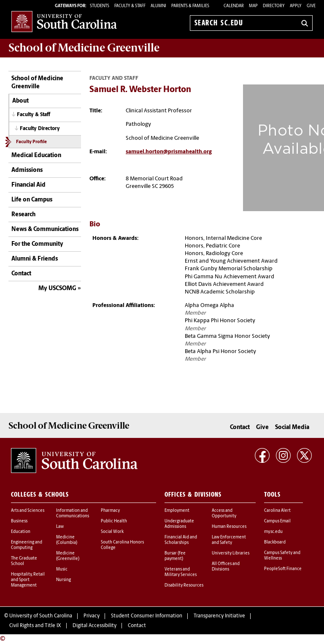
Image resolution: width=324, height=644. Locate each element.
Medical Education (36, 156)
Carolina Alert (277, 511)
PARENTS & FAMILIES (190, 6)
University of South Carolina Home (64, 21)
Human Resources (229, 527)
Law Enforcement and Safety (229, 540)
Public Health (114, 521)
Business (19, 521)
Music (62, 569)
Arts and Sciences (28, 511)
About (20, 101)
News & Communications (45, 230)
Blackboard (275, 542)
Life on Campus (32, 200)
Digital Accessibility (94, 626)
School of (84, 48)
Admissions (27, 170)
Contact (21, 274)
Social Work (112, 532)
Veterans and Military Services (181, 572)
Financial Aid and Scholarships (181, 540)
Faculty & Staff (34, 115)
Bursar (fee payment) (175, 556)
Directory (274, 6)
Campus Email (277, 521)
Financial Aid (28, 185)
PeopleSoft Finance (283, 569)
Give (311, 6)
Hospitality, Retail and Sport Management (28, 580)
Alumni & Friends (35, 259)
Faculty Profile (31, 142)
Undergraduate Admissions (179, 524)
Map (253, 6)
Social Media (292, 428)
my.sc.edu (273, 532)
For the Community (37, 244)
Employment (177, 511)
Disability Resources (184, 586)
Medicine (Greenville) (68, 556)
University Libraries (231, 553)
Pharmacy (110, 511)
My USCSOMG (57, 289)
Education (21, 532)
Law (60, 527)
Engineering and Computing (27, 545)
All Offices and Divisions (226, 567)
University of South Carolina (41, 616)
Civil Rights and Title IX (35, 626)
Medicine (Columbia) (67, 540)
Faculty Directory (40, 129)
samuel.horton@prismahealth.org (169, 152)
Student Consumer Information (147, 616)
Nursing (63, 580)
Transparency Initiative (219, 616)
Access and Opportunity (224, 514)
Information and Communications (73, 514)
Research (23, 215)
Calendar (234, 6)
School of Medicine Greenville (37, 83)
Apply (296, 6)
